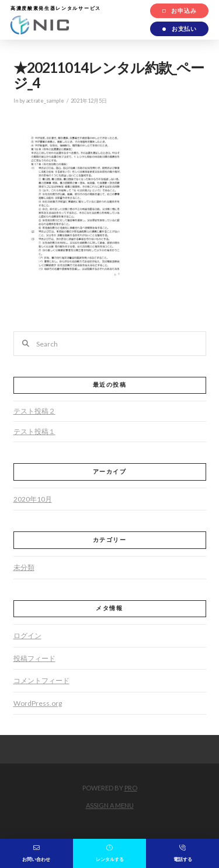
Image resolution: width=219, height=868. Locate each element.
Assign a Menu (110, 805)
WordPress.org (38, 703)
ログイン (27, 636)
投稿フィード (34, 658)
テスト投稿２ (34, 411)
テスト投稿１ (34, 431)
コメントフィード (41, 680)
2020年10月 (33, 499)
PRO (131, 788)
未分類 (24, 567)
